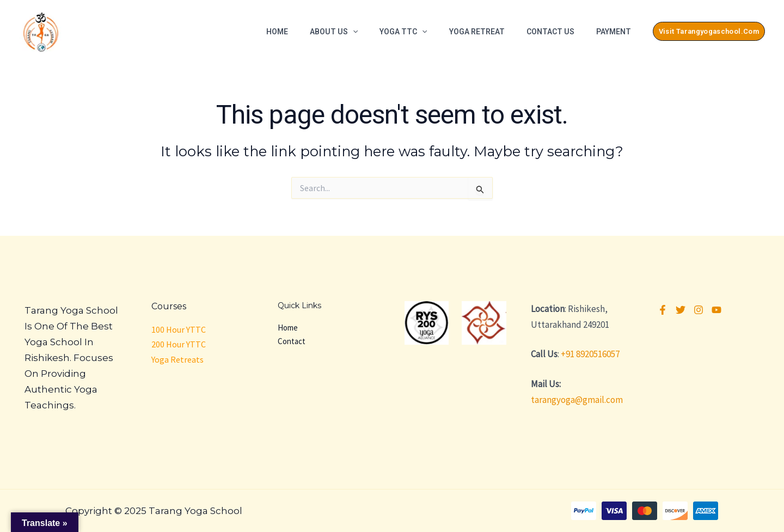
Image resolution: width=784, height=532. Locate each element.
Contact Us (550, 32)
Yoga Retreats (177, 359)
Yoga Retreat (477, 32)
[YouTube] (716, 310)
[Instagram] (699, 310)
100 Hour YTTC (179, 329)
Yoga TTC (403, 32)
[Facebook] (663, 310)
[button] (709, 31)
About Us (334, 32)
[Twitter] (681, 310)
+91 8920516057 (590, 354)
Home (277, 32)
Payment (614, 32)
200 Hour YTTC (179, 344)
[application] (353, 32)
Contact (292, 341)
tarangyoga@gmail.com (577, 400)
